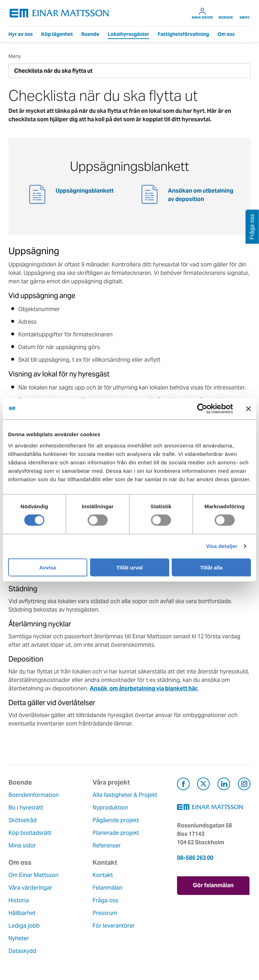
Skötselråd (23, 820)
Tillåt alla (211, 567)
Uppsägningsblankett (85, 191)
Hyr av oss (21, 34)
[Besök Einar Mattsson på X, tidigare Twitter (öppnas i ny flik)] (203, 785)
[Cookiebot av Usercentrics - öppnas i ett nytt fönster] (215, 409)
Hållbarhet (22, 913)
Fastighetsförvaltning (183, 34)
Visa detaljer (222, 546)
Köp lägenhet (57, 34)
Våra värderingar (30, 888)
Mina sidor (202, 13)
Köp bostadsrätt (30, 833)
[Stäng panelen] (248, 409)
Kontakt (103, 875)
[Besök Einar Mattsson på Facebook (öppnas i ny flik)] (183, 785)
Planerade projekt (116, 833)
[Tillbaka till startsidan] (59, 13)
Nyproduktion (110, 808)
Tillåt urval (130, 567)
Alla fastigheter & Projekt (125, 795)
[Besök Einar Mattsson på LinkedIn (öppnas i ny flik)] (224, 785)
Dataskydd (22, 951)
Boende (226, 13)
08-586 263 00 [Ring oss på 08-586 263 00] (195, 858)
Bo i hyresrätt (26, 808)
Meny (245, 13)
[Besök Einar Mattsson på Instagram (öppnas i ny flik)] (244, 785)
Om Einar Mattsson (33, 875)
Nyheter (19, 938)
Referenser (107, 846)
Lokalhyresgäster (128, 34)
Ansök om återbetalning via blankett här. (144, 688)
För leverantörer (114, 926)
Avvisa (48, 567)
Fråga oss (105, 900)
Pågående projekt (116, 820)
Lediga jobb (24, 926)
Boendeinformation (34, 795)
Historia (19, 900)
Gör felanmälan (214, 885)
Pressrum (105, 913)
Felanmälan (108, 888)
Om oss (226, 34)
